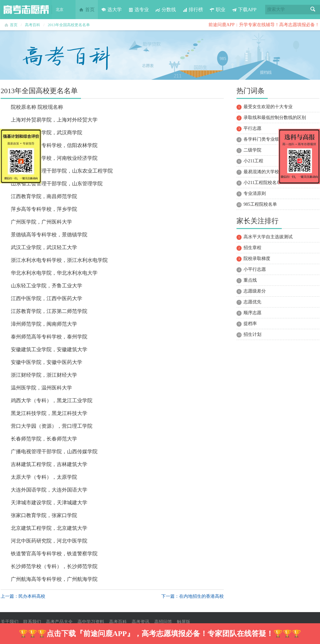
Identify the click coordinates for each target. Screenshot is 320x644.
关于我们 (10, 622)
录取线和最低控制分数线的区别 (275, 118)
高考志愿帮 (26, 10)
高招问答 (163, 622)
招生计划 (252, 334)
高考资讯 (141, 622)
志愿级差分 (255, 291)
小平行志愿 (255, 269)
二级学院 (252, 150)
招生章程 (252, 248)
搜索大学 (276, 9)
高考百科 (33, 25)
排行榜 (193, 10)
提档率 (250, 324)
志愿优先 (252, 302)
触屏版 (184, 622)
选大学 (111, 10)
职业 (217, 10)
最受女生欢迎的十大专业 (268, 107)
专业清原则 (255, 193)
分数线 (166, 10)
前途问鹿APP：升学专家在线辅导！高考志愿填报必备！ (264, 25)
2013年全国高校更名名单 (69, 25)
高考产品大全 (59, 622)
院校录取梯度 (257, 259)
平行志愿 (252, 128)
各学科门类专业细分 (264, 139)
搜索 (313, 10)
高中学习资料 (91, 622)
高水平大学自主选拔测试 (268, 237)
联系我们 (32, 622)
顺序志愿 (252, 313)
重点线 (250, 280)
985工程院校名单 (260, 204)
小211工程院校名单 (262, 183)
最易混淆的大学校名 (264, 172)
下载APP (244, 10)
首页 (87, 10)
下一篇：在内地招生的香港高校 (193, 596)
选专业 (138, 10)
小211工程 (253, 161)
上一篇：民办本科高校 (23, 596)
